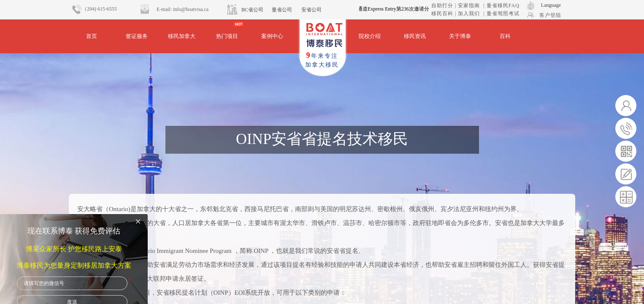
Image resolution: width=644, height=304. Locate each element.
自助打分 (442, 5)
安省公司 (311, 10)
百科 (505, 36)
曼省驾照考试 (503, 14)
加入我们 (469, 14)
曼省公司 (282, 10)
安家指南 (469, 5)
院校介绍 (370, 36)
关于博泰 (460, 36)
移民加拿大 (182, 36)
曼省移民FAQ (503, 5)
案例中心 (272, 36)
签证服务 (137, 36)
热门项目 (227, 36)
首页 (92, 36)
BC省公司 (252, 10)
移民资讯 (415, 36)
